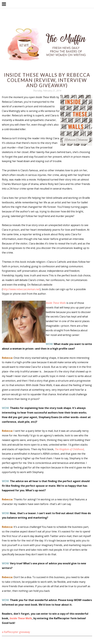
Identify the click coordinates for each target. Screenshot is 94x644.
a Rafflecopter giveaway (16, 632)
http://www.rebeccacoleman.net (21, 289)
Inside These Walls (21, 618)
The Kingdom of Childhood (69, 449)
